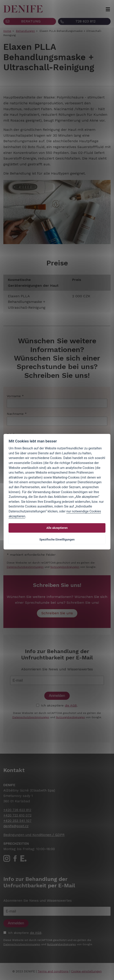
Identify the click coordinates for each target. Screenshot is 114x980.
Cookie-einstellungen (86, 971)
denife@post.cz (16, 826)
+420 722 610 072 (17, 815)
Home (7, 31)
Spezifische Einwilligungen (57, 539)
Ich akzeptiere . (59, 705)
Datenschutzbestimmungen (25, 567)
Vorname (14, 396)
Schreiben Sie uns (57, 613)
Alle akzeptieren (57, 528)
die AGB (71, 705)
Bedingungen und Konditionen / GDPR (34, 835)
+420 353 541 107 (17, 821)
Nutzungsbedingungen (65, 567)
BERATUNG (31, 21)
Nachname (15, 414)
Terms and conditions (53, 971)
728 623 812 (85, 21)
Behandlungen (25, 31)
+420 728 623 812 (17, 810)
